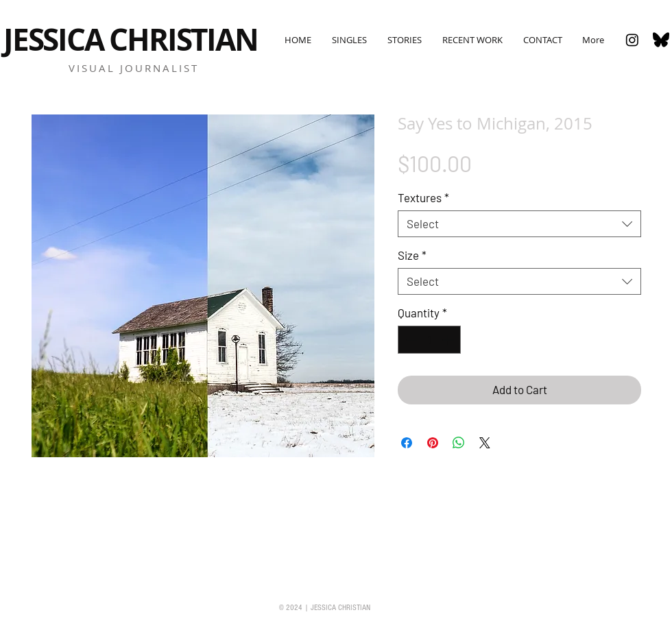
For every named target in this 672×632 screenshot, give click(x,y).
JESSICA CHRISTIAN (131, 39)
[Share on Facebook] (407, 443)
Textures (423, 197)
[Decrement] (410, 340)
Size (412, 255)
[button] (349, 40)
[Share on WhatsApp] (459, 443)
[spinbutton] (430, 340)
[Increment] (449, 340)
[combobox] (519, 224)
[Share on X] (485, 443)
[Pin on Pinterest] (433, 443)
